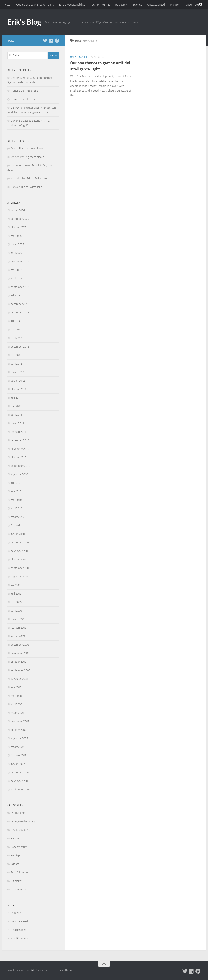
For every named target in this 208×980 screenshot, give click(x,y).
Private (174, 5)
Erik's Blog (24, 22)
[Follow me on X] (45, 41)
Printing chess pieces (31, 148)
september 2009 (20, 568)
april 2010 (16, 508)
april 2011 (16, 415)
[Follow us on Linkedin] (51, 41)
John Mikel (17, 178)
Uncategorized (156, 5)
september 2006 (20, 789)
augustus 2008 (19, 679)
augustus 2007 (19, 738)
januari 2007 (18, 764)
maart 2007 (17, 747)
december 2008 (20, 645)
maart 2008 (17, 713)
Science (137, 5)
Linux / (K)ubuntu (21, 830)
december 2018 (20, 304)
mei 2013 (16, 330)
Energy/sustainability (72, 5)
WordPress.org (19, 938)
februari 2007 (18, 755)
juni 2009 (16, 594)
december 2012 (20, 347)
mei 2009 (16, 602)
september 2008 (20, 670)
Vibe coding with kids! (23, 99)
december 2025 (20, 219)
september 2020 (20, 287)
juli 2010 (16, 483)
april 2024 (16, 253)
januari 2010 (18, 534)
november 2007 (20, 721)
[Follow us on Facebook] (57, 41)
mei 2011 (16, 406)
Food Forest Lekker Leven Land (35, 5)
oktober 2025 (18, 227)
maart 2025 (17, 244)
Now (7, 5)
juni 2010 (16, 491)
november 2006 (20, 781)
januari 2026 (18, 210)
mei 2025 (16, 236)
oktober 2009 (18, 560)
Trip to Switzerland (37, 178)
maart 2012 (17, 372)
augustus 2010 (19, 474)
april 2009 (16, 611)
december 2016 (20, 313)
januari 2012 (18, 381)
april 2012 (16, 364)
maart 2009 (17, 619)
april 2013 (16, 338)
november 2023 (20, 261)
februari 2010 (18, 525)
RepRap (120, 5)
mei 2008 (16, 696)
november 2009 (20, 551)
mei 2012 (16, 355)
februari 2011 (18, 432)
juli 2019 (16, 295)
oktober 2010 (18, 457)
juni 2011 (16, 398)
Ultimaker (16, 881)
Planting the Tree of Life (24, 91)
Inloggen (16, 913)
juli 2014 (16, 321)
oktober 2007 (18, 730)
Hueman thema (64, 970)
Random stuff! (193, 5)
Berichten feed (19, 921)
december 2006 (20, 772)
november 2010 (20, 449)
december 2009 (20, 542)
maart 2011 (17, 423)
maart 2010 (17, 517)
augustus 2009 (19, 577)
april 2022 (16, 278)
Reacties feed (19, 930)
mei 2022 (16, 270)
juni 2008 (16, 687)
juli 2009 (16, 585)
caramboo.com (19, 166)
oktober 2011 (18, 389)
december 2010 (20, 440)
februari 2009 (18, 628)
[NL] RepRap (18, 813)
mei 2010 (16, 500)
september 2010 (20, 466)
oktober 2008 (18, 662)
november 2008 (20, 653)
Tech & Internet (100, 5)
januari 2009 (18, 636)
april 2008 (16, 704)
